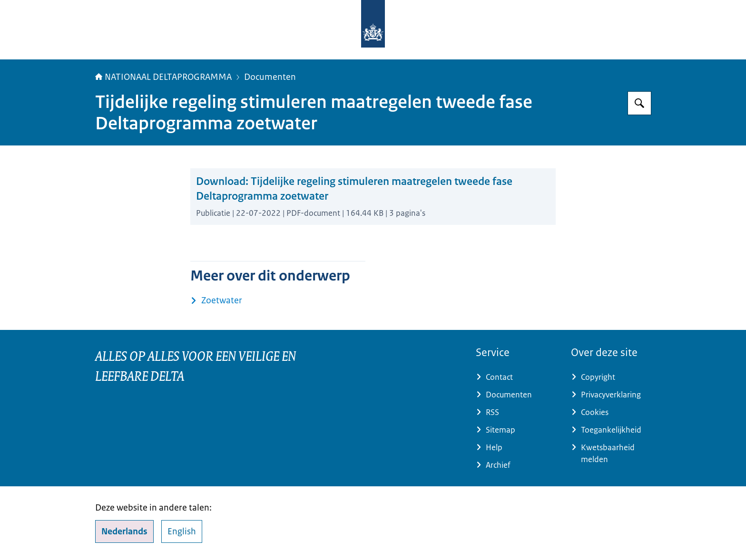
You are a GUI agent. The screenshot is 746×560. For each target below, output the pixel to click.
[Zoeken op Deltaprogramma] (639, 103)
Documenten (270, 77)
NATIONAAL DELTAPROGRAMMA (163, 77)
